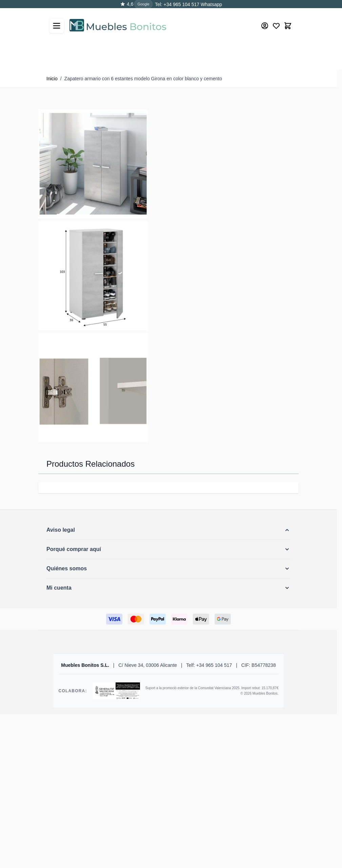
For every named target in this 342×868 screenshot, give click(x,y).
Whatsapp (211, 4)
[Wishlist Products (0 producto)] (276, 25)
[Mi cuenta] (265, 25)
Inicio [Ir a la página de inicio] (52, 79)
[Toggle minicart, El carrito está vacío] (288, 25)
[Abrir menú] (57, 25)
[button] (168, 530)
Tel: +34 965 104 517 (177, 4)
